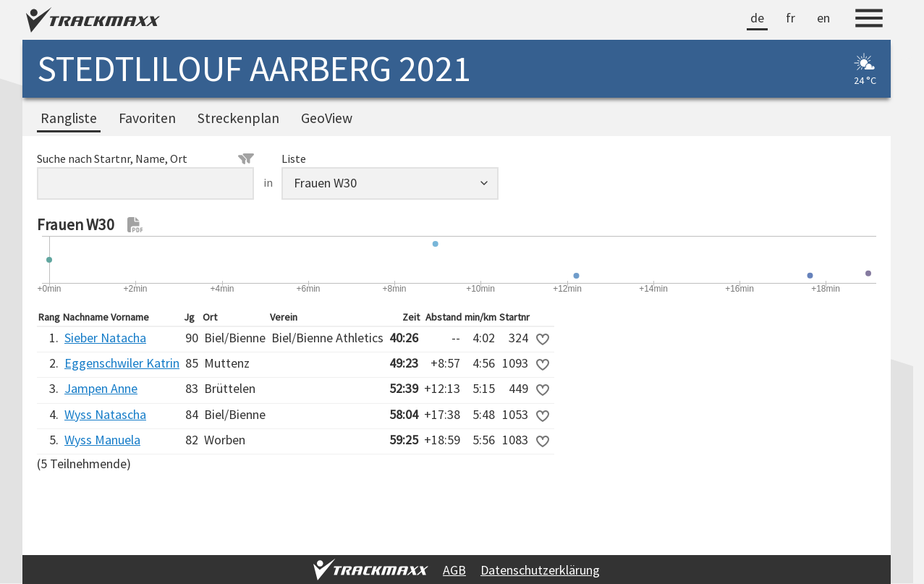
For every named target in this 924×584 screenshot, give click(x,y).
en (823, 18)
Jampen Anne (101, 388)
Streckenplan (238, 118)
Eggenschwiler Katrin (122, 363)
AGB (454, 570)
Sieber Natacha (105, 338)
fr (791, 18)
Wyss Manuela (102, 440)
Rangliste (69, 118)
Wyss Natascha (105, 414)
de (757, 18)
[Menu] (869, 20)
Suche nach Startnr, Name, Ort (145, 158)
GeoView (327, 118)
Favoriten (147, 118)
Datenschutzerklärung (540, 570)
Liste (294, 158)
